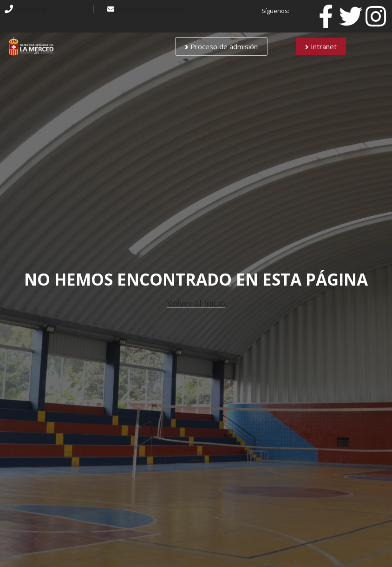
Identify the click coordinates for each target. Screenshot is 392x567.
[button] (221, 46)
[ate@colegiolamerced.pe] (111, 9)
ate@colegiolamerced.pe (151, 10)
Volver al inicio (196, 303)
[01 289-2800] (9, 9)
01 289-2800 (31, 10)
